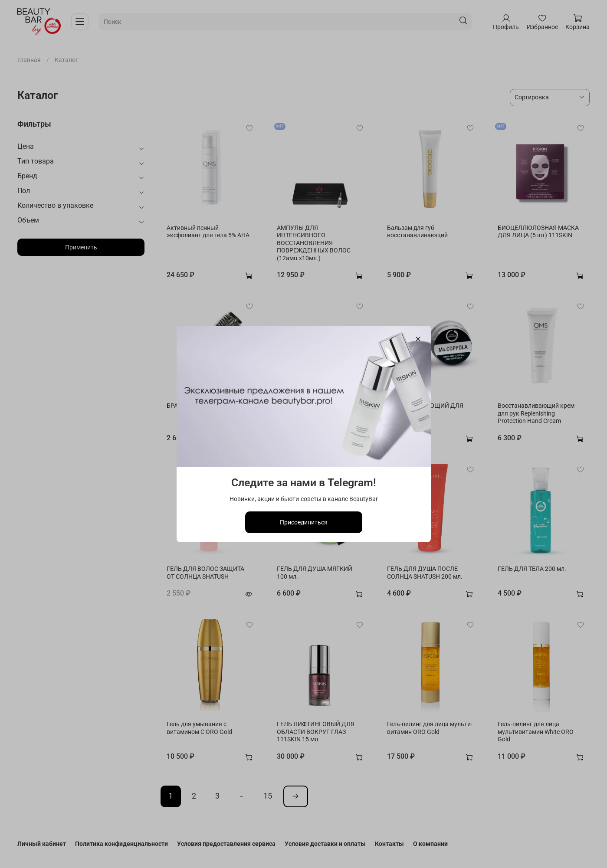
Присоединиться (304, 522)
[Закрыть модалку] (418, 339)
